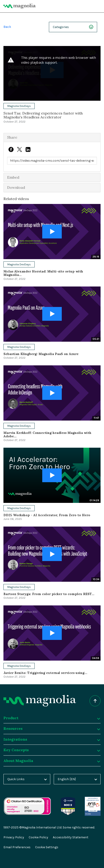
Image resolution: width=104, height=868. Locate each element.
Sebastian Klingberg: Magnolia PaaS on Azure (41, 354)
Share (12, 137)
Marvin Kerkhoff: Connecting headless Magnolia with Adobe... (47, 434)
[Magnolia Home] (20, 6)
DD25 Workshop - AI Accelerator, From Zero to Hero (47, 515)
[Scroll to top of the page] (95, 701)
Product (52, 718)
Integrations (52, 739)
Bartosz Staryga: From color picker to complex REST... (49, 594)
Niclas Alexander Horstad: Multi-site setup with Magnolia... (43, 273)
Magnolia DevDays (19, 106)
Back (7, 27)
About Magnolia (52, 761)
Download (16, 187)
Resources (52, 728)
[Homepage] (40, 701)
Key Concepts (52, 750)
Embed (13, 177)
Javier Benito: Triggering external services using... (45, 673)
